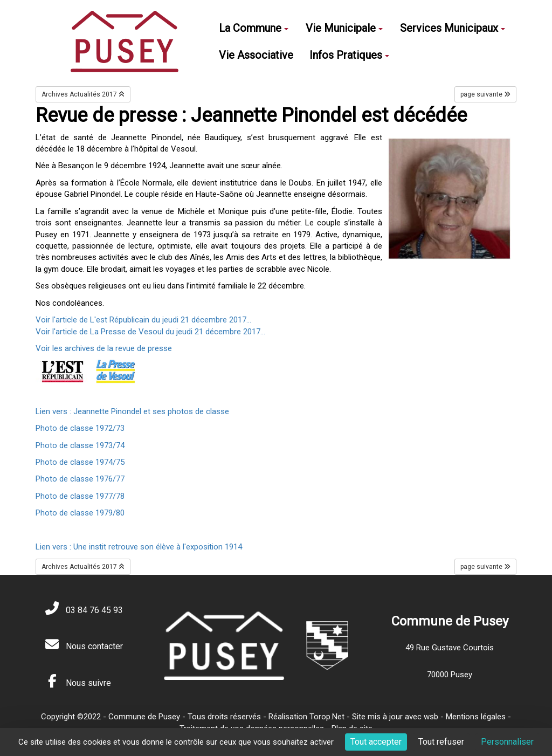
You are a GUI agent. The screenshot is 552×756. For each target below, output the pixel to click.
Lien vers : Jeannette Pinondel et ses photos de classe (132, 411)
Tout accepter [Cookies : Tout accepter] (376, 742)
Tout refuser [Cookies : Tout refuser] (441, 742)
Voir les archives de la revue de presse (104, 348)
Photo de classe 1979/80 (80, 513)
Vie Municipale (344, 28)
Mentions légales (476, 717)
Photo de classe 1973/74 (80, 445)
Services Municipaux (453, 28)
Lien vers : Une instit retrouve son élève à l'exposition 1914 (139, 547)
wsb (431, 717)
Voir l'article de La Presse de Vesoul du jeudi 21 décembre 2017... (150, 332)
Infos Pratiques (349, 55)
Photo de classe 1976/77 (80, 479)
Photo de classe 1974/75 (80, 462)
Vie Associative (256, 55)
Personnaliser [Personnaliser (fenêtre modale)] (507, 742)
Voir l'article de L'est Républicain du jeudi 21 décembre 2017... (144, 320)
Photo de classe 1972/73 (80, 428)
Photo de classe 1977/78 (80, 496)
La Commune (254, 28)
